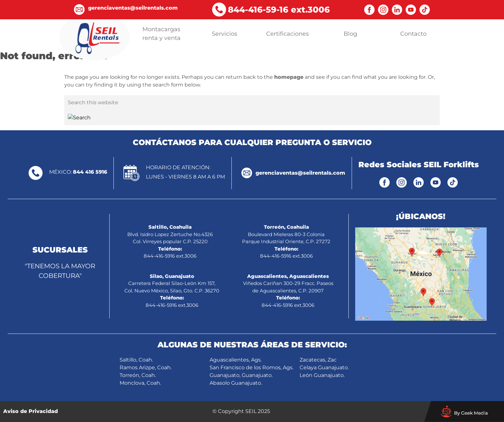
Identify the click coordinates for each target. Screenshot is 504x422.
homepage (289, 77)
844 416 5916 (90, 172)
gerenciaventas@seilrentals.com (300, 173)
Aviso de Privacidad (31, 411)
